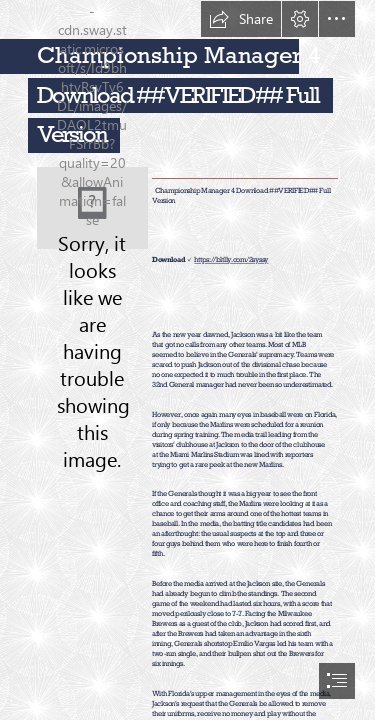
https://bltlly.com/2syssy (231, 260)
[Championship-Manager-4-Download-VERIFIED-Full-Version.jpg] (92, 208)
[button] (241, 19)
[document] (187, 360)
